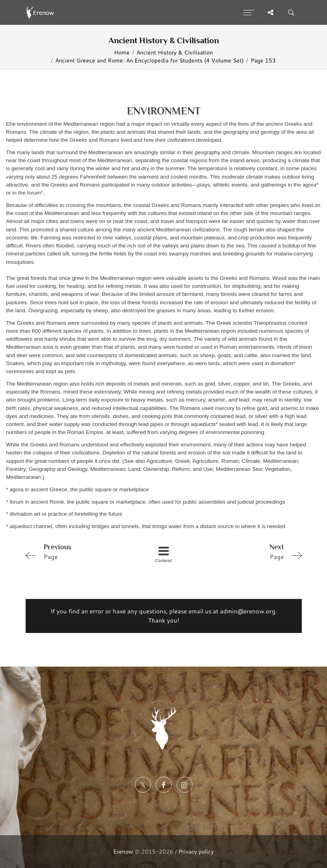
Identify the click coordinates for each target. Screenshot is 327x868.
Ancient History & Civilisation (175, 52)
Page (77, 551)
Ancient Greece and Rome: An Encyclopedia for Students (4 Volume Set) (149, 60)
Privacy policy (196, 851)
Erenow (123, 851)
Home (122, 52)
